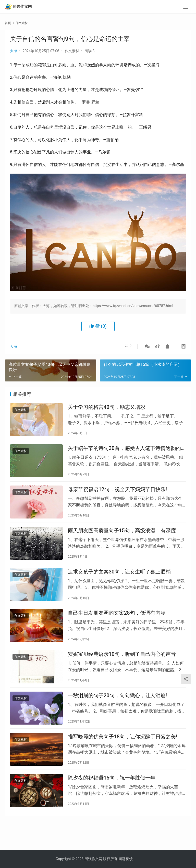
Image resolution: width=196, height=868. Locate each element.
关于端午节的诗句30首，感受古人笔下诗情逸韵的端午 (127, 452)
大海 (14, 51)
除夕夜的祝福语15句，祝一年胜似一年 (112, 800)
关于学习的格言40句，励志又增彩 (107, 408)
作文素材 (72, 51)
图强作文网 (93, 859)
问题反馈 (126, 859)
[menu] (186, 8)
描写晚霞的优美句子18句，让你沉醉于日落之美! (122, 757)
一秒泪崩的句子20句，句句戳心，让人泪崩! (117, 713)
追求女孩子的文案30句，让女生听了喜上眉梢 (119, 582)
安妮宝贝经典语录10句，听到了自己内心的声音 (122, 670)
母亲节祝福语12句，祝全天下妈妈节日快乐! (117, 495)
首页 (8, 23)
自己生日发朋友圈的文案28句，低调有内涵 (117, 626)
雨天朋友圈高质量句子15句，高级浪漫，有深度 (122, 539)
